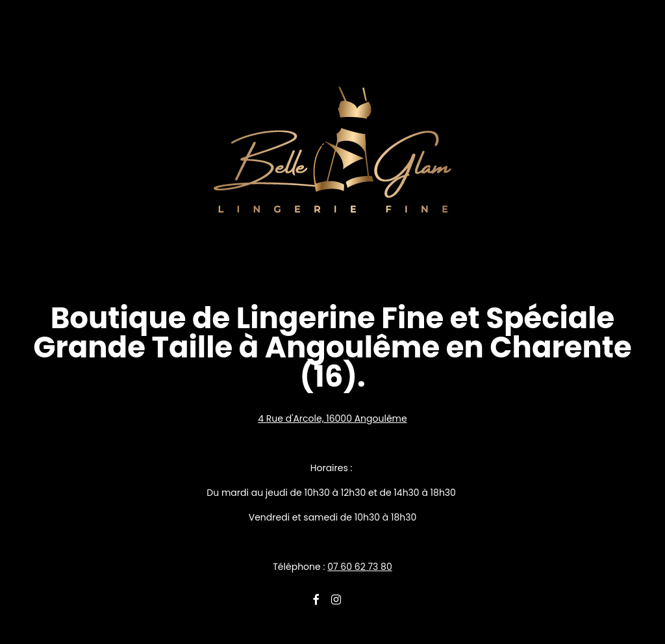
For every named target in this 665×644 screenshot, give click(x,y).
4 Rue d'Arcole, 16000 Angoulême (332, 419)
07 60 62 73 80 (360, 567)
